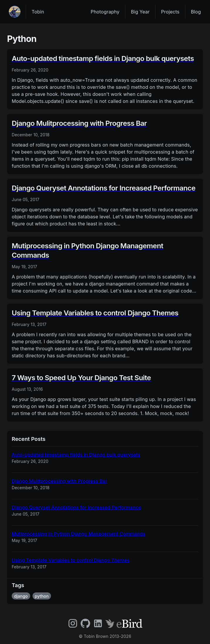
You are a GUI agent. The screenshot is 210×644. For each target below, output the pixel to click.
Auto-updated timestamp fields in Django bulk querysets (76, 455)
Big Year (140, 12)
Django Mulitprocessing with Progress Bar (59, 481)
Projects (170, 12)
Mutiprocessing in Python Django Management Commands (79, 534)
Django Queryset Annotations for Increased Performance (76, 507)
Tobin (38, 12)
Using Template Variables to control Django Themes (71, 560)
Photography (105, 12)
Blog (196, 12)
